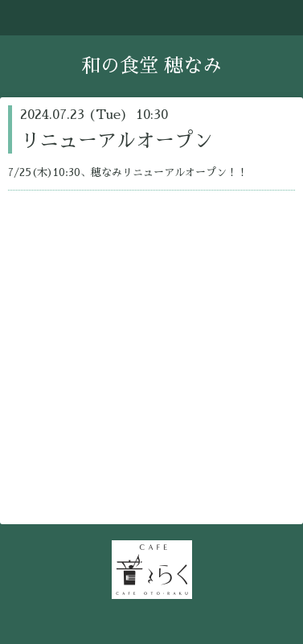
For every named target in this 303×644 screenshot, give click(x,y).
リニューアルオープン (117, 141)
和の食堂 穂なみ (151, 66)
